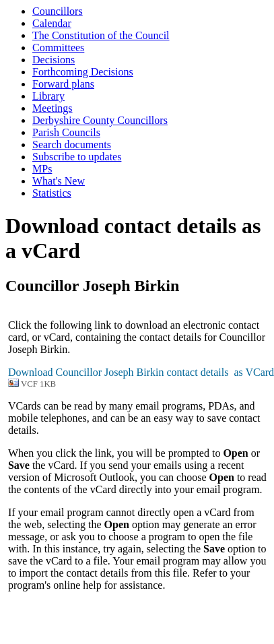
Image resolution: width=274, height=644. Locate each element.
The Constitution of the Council (101, 35)
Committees (58, 47)
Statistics (52, 193)
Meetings (53, 108)
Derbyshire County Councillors (100, 120)
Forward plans (63, 84)
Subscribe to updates (77, 157)
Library (48, 96)
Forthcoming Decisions (83, 72)
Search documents (72, 144)
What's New (59, 181)
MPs (42, 169)
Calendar (52, 23)
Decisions (54, 60)
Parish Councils (66, 132)
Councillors (58, 11)
